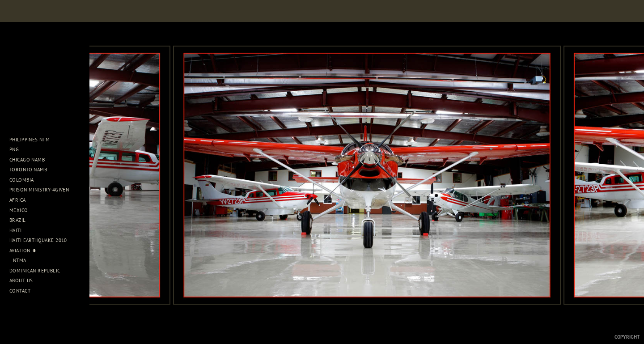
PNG (14, 149)
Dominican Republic (38, 271)
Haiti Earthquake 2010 (38, 240)
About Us (24, 280)
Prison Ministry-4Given (39, 190)
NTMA (20, 260)
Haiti (19, 230)
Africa (21, 200)
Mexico (22, 210)
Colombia (21, 180)
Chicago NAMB (27, 160)
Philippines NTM (33, 140)
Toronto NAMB (28, 170)
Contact (20, 291)
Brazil (21, 220)
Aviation (23, 251)
